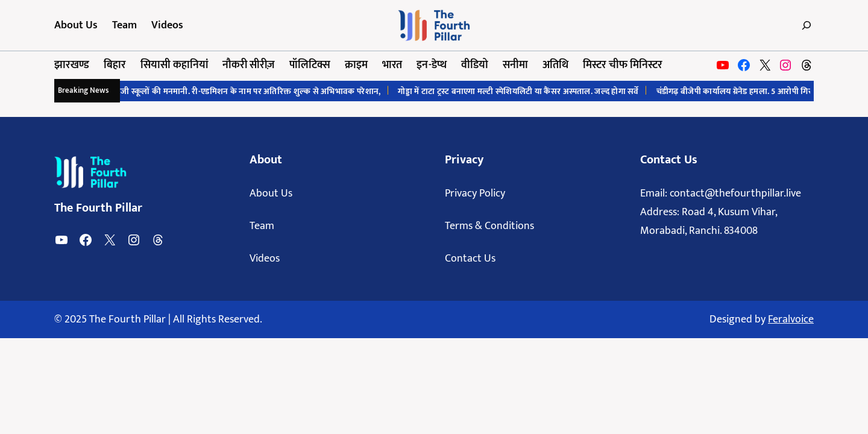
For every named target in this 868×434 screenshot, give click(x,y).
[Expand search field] (803, 25)
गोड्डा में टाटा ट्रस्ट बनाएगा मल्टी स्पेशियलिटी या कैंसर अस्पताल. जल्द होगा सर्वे (523, 91)
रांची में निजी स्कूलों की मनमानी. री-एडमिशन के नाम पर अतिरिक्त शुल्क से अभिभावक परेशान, (240, 91)
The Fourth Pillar (98, 208)
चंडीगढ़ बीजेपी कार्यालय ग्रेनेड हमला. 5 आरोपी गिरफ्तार (747, 91)
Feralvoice (791, 319)
